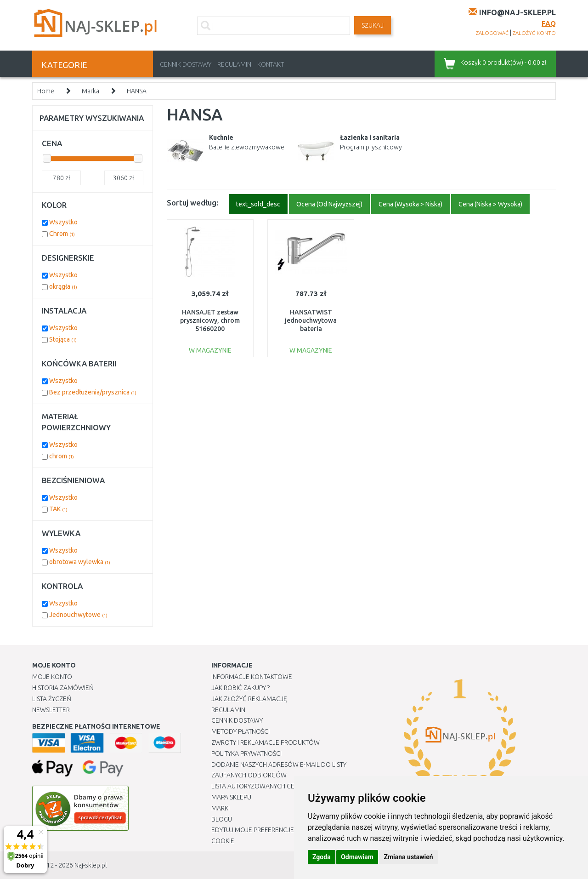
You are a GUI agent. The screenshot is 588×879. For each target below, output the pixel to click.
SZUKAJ (373, 25)
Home (46, 91)
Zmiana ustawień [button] (408, 857)
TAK (58, 509)
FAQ (549, 23)
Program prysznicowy (371, 147)
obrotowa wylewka (80, 562)
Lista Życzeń (52, 699)
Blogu (222, 819)
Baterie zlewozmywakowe (247, 147)
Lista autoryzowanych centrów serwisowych (286, 786)
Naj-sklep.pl (90, 865)
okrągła (63, 286)
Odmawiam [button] (357, 857)
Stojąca (63, 339)
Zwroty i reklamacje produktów (266, 742)
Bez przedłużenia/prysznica (93, 392)
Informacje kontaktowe (252, 677)
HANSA (137, 91)
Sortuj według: (192, 203)
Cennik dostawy (186, 64)
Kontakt (271, 64)
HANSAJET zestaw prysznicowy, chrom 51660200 (210, 320)
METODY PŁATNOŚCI (240, 731)
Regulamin (234, 64)
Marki (220, 808)
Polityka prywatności (246, 753)
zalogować (492, 33)
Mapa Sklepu (231, 797)
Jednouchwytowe (78, 615)
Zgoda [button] (322, 857)
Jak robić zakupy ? (240, 688)
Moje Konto (52, 677)
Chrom (62, 234)
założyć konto (534, 33)
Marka (90, 91)
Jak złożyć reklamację (249, 699)
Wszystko (63, 222)
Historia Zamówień (63, 688)
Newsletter (51, 710)
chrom (62, 456)
